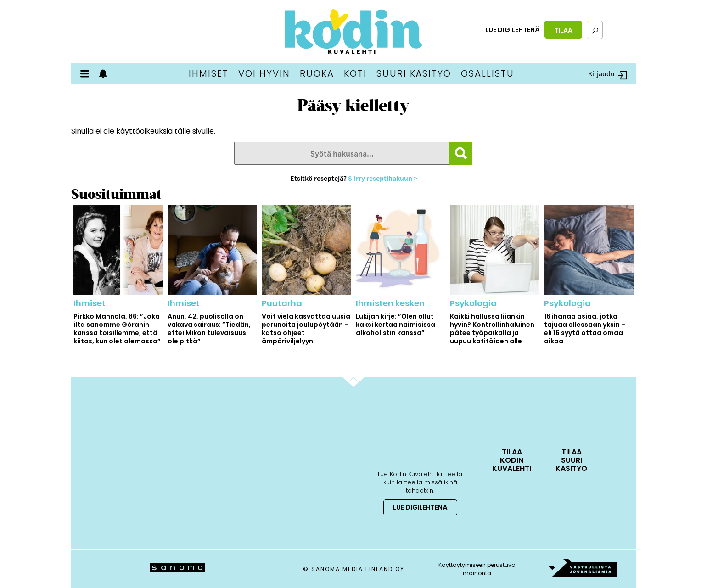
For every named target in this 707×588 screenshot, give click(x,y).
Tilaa (563, 30)
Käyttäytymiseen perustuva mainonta (477, 569)
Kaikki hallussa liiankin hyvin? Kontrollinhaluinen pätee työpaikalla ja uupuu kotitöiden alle (492, 329)
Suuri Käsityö (414, 73)
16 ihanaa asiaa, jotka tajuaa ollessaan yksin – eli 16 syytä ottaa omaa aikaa (585, 329)
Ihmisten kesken (390, 303)
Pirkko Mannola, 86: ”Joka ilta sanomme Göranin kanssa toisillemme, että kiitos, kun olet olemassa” (117, 329)
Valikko (87, 74)
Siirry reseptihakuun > (383, 178)
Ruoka (317, 73)
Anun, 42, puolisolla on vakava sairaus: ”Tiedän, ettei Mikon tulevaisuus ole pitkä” (209, 329)
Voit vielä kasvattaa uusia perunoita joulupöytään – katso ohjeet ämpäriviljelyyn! (306, 329)
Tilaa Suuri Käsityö (571, 460)
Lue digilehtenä (513, 30)
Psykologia (473, 303)
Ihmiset (209, 73)
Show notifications (106, 74)
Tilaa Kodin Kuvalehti (512, 460)
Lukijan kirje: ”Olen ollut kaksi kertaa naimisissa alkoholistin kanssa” (396, 325)
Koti (355, 73)
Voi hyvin (264, 73)
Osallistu (488, 73)
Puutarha (282, 303)
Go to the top (362, 396)
